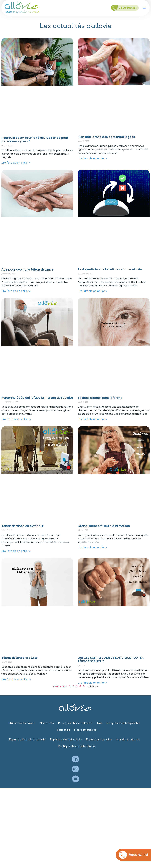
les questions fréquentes (123, 723)
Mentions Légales (128, 740)
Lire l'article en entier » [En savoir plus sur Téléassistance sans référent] (92, 419)
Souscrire (63, 730)
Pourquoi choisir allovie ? (75, 723)
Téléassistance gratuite (20, 658)
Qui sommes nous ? (22, 723)
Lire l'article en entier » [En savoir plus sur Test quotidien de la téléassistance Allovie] (92, 291)
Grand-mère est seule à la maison (104, 526)
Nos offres (47, 723)
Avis (99, 723)
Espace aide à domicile (66, 740)
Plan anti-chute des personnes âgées (106, 137)
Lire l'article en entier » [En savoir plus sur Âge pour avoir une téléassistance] (16, 291)
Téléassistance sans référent (100, 398)
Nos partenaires (85, 730)
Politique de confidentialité (77, 746)
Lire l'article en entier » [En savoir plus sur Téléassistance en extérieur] (16, 551)
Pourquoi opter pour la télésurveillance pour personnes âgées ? (35, 139)
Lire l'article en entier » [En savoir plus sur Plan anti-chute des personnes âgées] (92, 158)
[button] (144, 8)
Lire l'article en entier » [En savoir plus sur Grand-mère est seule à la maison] (92, 547)
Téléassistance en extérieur (22, 526)
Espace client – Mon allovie (27, 740)
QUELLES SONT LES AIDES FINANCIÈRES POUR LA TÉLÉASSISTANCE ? (111, 659)
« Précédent (60, 686)
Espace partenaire (99, 740)
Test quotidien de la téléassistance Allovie (110, 269)
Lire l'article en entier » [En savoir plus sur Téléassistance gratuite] (16, 679)
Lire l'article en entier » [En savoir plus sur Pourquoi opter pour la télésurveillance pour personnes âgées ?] (16, 163)
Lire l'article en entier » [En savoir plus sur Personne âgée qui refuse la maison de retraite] (16, 419)
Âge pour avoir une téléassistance (28, 269)
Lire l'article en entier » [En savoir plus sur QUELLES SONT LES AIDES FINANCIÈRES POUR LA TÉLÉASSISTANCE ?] (92, 683)
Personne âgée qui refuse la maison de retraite (37, 398)
